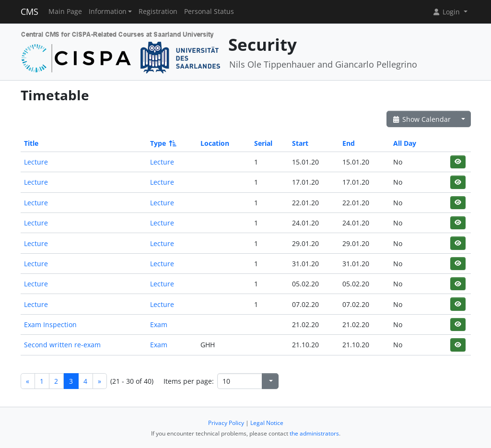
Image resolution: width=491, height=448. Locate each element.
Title (31, 143)
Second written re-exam (62, 345)
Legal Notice (267, 423)
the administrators (314, 433)
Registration (158, 12)
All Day (405, 143)
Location (215, 143)
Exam (159, 324)
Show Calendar (422, 119)
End (349, 143)
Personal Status (209, 12)
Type (163, 143)
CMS (29, 12)
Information (108, 12)
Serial (263, 143)
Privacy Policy (226, 423)
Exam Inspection (50, 324)
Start (300, 143)
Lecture (36, 162)
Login (447, 12)
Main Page (65, 12)
